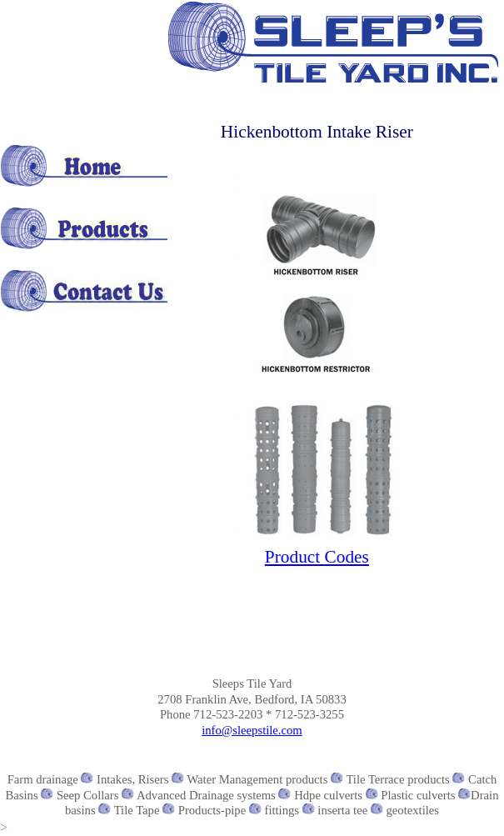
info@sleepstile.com (252, 730)
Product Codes (317, 557)
